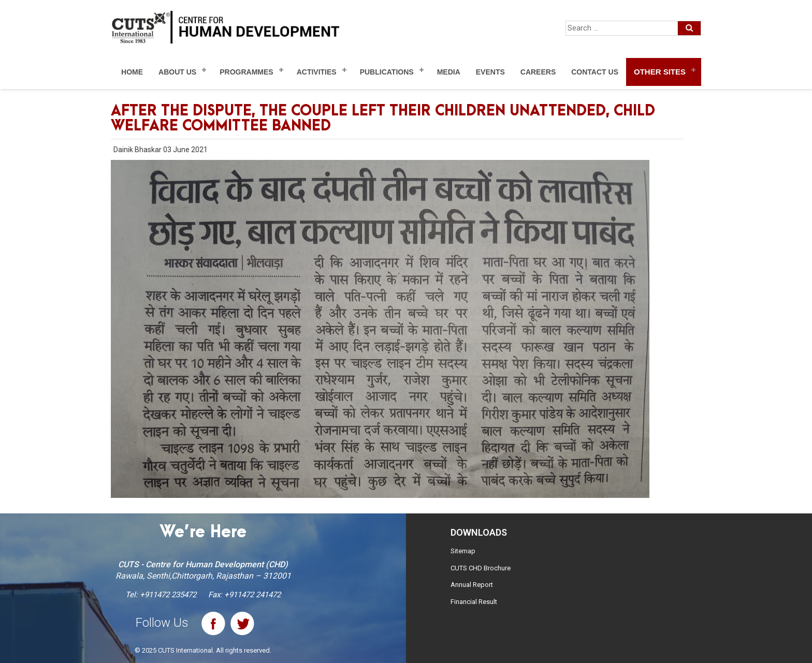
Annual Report (472, 585)
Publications (387, 72)
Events (490, 72)
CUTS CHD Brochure (481, 568)
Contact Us (595, 72)
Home (132, 72)
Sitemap (463, 551)
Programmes (246, 72)
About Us (177, 72)
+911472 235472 (168, 595)
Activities (317, 72)
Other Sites (660, 72)
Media (449, 72)
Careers (538, 72)
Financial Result (474, 602)
